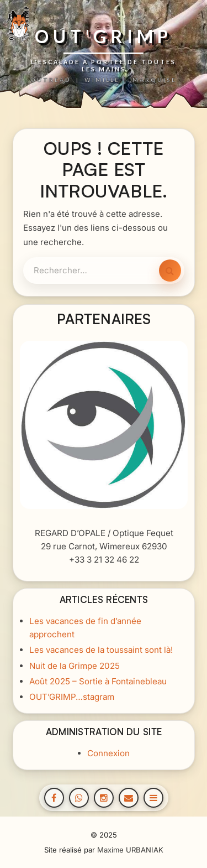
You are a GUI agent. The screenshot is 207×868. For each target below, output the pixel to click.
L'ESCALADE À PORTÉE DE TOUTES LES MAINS (104, 65)
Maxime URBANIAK (130, 850)
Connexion (108, 753)
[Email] (129, 798)
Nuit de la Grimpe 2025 (74, 665)
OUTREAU (51, 80)
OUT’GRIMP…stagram (71, 696)
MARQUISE (155, 80)
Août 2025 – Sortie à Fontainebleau (97, 681)
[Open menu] (153, 798)
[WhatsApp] (79, 798)
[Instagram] (104, 798)
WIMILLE (102, 80)
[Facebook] (54, 798)
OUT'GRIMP (104, 37)
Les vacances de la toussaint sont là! (100, 650)
